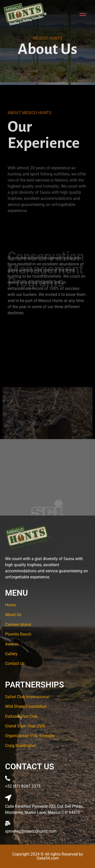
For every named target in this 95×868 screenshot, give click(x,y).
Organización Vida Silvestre (30, 736)
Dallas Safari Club (21, 716)
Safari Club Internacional (27, 697)
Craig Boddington (21, 746)
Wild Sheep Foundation (26, 706)
